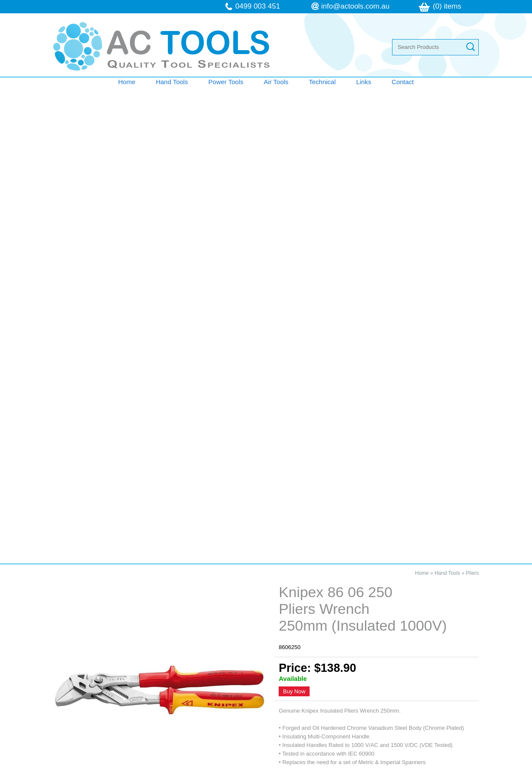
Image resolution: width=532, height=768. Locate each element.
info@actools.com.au (355, 6)
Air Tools (276, 82)
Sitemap (155, 763)
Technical (322, 82)
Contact (403, 82)
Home (127, 82)
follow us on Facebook (392, 697)
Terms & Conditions (99, 689)
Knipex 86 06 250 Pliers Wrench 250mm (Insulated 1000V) (129, 519)
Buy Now (294, 215)
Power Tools (226, 82)
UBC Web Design (355, 763)
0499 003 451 (258, 6)
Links (363, 82)
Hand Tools (172, 82)
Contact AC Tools (266, 474)
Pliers (472, 97)
